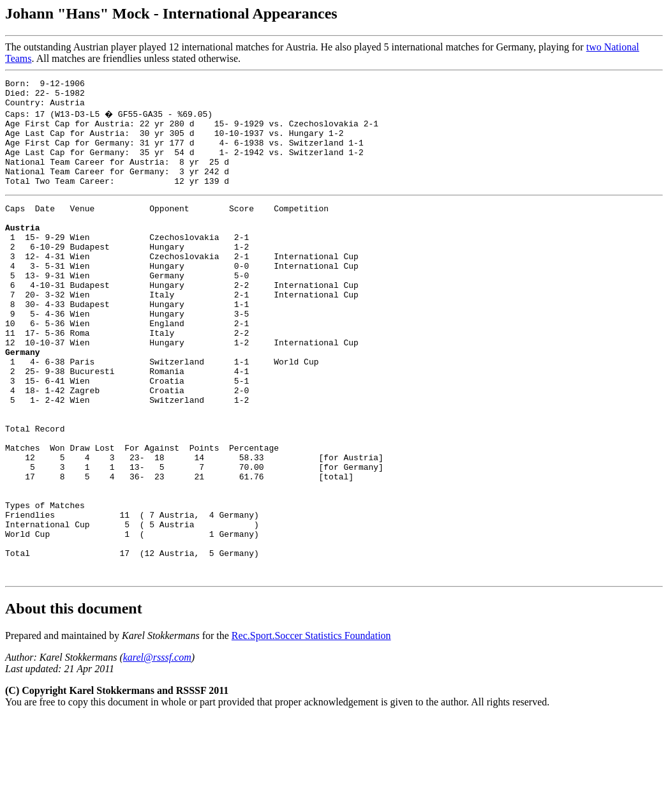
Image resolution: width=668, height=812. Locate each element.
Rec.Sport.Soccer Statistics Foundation (311, 729)
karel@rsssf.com (157, 751)
